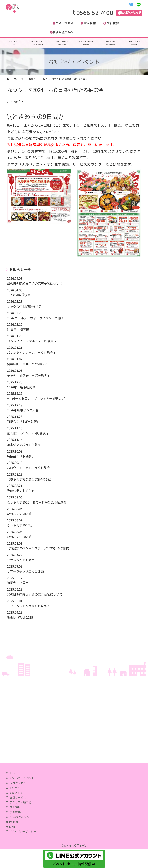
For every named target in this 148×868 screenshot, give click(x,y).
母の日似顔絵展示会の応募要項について (35, 283)
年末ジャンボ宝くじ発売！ (25, 445)
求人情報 (15, 807)
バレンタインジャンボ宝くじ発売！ (32, 353)
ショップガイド (19, 783)
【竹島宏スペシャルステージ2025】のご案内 (38, 548)
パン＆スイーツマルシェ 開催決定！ (33, 341)
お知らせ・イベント (22, 778)
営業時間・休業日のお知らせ (27, 364)
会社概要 (15, 812)
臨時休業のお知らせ (21, 491)
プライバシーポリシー (23, 831)
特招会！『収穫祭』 (21, 456)
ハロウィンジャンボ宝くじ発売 (28, 468)
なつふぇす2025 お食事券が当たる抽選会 (37, 502)
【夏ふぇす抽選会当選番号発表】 (30, 479)
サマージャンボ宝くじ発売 (25, 571)
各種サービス (18, 797)
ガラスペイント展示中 (22, 560)
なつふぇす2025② (20, 525)
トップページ (15, 79)
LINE (12, 826)
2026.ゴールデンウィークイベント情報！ (35, 318)
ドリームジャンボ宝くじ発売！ (28, 606)
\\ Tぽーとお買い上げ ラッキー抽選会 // (36, 398)
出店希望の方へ (19, 817)
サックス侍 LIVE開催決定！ (26, 306)
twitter (12, 822)
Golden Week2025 (20, 617)
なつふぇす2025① (20, 537)
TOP (13, 773)
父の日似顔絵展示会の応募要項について (35, 594)
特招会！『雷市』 (19, 583)
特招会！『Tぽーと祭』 (23, 421)
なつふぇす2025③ (20, 514)
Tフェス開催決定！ (20, 295)
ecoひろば (16, 793)
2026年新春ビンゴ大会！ (24, 410)
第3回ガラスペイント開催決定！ (29, 433)
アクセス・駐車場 (21, 802)
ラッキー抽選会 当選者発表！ (29, 376)
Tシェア (15, 788)
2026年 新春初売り (21, 387)
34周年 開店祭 (18, 329)
